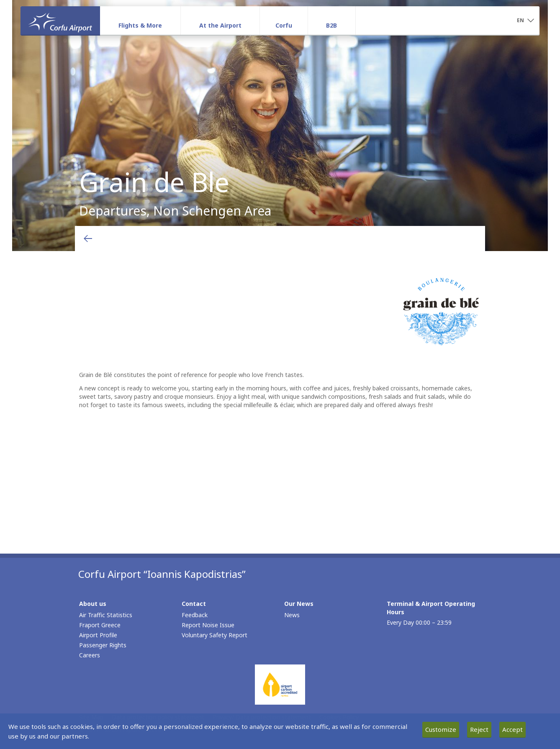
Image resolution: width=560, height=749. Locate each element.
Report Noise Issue (208, 625)
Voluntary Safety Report (214, 635)
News (292, 615)
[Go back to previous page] (88, 239)
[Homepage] (60, 21)
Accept (512, 729)
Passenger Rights (103, 645)
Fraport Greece (100, 625)
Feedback (195, 615)
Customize (441, 729)
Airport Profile (98, 635)
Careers (90, 655)
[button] (525, 21)
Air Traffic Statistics (106, 615)
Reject (479, 729)
